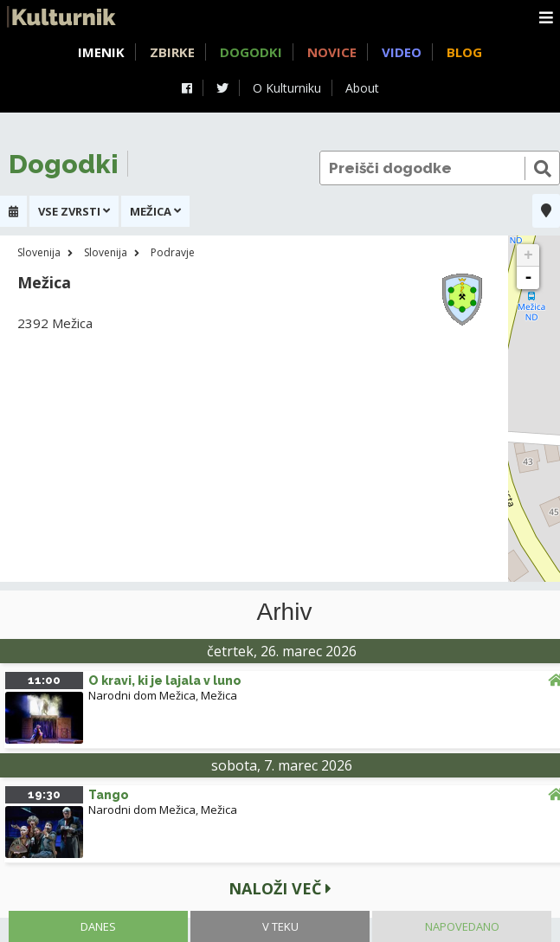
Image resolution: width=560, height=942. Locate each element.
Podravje (173, 252)
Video (402, 52)
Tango (109, 795)
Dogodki (251, 52)
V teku (280, 926)
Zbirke (172, 52)
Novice (332, 52)
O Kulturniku (287, 88)
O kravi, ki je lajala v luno (165, 681)
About (362, 88)
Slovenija (39, 252)
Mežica (219, 695)
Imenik (101, 52)
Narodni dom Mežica (142, 695)
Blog (464, 52)
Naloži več (280, 888)
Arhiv (285, 612)
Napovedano (462, 926)
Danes (98, 926)
